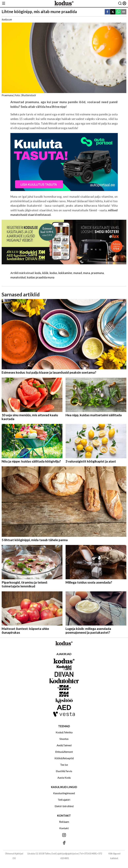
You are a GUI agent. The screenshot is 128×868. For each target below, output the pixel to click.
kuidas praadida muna (41, 277)
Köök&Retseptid (64, 758)
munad (78, 273)
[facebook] (107, 12)
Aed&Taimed (64, 745)
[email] (124, 12)
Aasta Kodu (64, 778)
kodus (54, 273)
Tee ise (64, 765)
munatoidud (18, 277)
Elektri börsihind (64, 806)
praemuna (97, 273)
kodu (38, 273)
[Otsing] (120, 4)
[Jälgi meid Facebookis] (64, 843)
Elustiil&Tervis (64, 771)
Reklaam (64, 822)
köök (45, 273)
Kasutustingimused (64, 793)
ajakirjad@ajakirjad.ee (68, 854)
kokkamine (65, 273)
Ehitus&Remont (64, 752)
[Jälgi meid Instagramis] (64, 835)
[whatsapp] (118, 12)
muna (87, 273)
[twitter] (113, 12)
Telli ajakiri (64, 800)
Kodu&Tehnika (64, 732)
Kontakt (64, 828)
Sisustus (64, 739)
